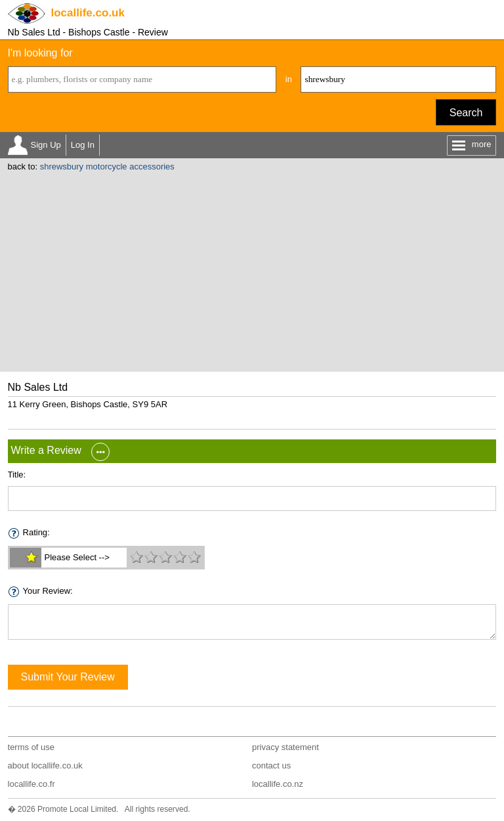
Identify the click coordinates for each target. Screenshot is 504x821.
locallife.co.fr (31, 784)
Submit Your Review (68, 677)
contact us (271, 766)
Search (466, 113)
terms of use (31, 747)
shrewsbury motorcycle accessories (107, 166)
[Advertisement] (252, 270)
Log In (83, 145)
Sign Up (46, 145)
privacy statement (285, 747)
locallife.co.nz (278, 784)
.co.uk (88, 13)
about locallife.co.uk (45, 766)
